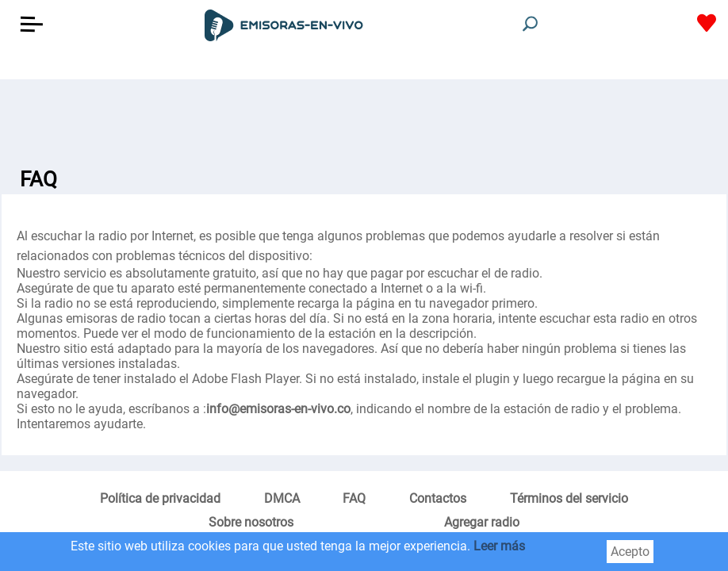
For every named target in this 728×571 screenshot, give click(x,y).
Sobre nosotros (251, 522)
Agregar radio (482, 522)
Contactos (438, 498)
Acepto (630, 552)
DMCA (282, 498)
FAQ (354, 498)
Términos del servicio (569, 498)
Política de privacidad (160, 498)
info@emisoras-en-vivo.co (278, 409)
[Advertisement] (364, 119)
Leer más (499, 546)
